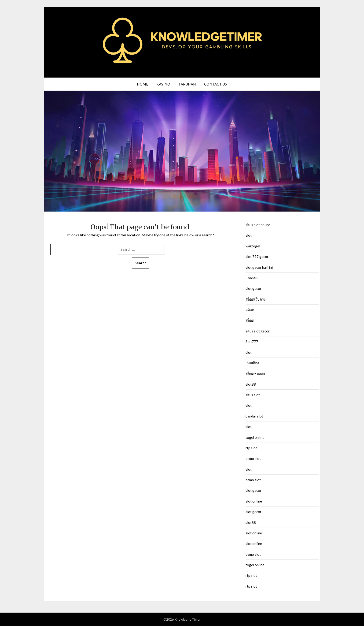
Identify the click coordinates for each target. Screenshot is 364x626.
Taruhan (187, 84)
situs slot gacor (258, 331)
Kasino (163, 84)
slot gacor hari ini (259, 267)
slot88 (251, 384)
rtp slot (251, 448)
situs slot (253, 395)
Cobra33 (252, 278)
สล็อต (250, 310)
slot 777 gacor (257, 257)
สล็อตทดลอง (255, 373)
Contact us (216, 84)
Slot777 (252, 342)
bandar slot (254, 416)
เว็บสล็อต (253, 363)
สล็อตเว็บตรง (256, 299)
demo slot (253, 458)
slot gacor (254, 288)
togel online (255, 437)
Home (143, 84)
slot (249, 235)
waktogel (253, 246)
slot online (254, 501)
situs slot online (258, 225)
